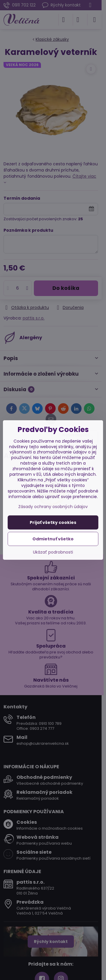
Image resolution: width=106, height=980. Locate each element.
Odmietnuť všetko (53, 539)
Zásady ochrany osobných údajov (53, 507)
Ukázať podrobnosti (53, 552)
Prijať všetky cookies (53, 522)
